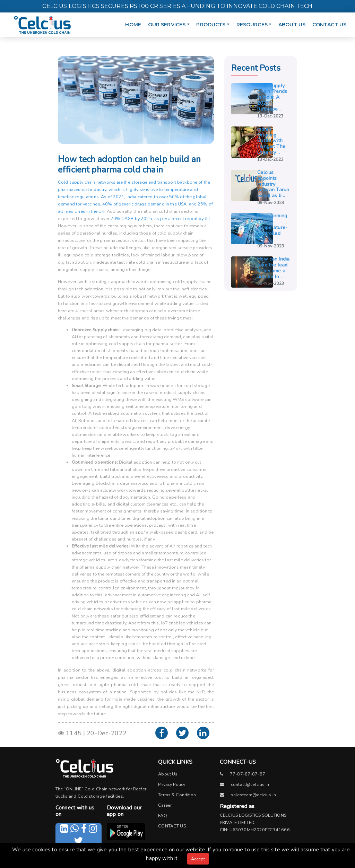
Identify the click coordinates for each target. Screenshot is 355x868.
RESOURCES (256, 21)
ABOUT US (292, 25)
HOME (133, 25)
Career (165, 805)
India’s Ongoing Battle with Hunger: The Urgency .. (271, 141)
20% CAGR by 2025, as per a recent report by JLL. (162, 218)
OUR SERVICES (171, 21)
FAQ (162, 816)
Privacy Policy (172, 784)
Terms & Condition (177, 795)
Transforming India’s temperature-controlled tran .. (272, 227)
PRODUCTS (214, 21)
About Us (168, 774)
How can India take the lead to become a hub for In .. (273, 268)
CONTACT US (329, 25)
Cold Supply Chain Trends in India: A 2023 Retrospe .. (272, 97)
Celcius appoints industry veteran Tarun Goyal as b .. (273, 184)
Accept (198, 859)
